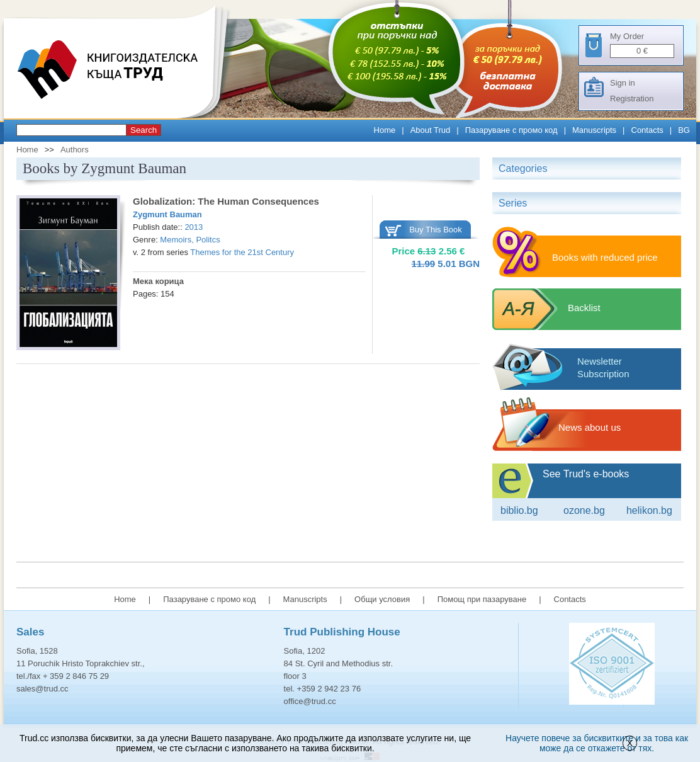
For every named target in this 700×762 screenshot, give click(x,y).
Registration (632, 99)
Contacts (647, 130)
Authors (75, 150)
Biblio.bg (519, 510)
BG (684, 130)
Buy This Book (436, 230)
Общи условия (382, 599)
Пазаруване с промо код (511, 130)
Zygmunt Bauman (167, 214)
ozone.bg (584, 510)
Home (385, 130)
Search (144, 130)
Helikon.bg (649, 510)
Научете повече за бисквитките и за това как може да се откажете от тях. (597, 743)
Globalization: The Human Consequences (226, 201)
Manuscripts (594, 130)
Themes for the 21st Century (242, 252)
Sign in (623, 83)
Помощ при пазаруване (482, 599)
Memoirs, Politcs (190, 240)
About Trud (431, 130)
